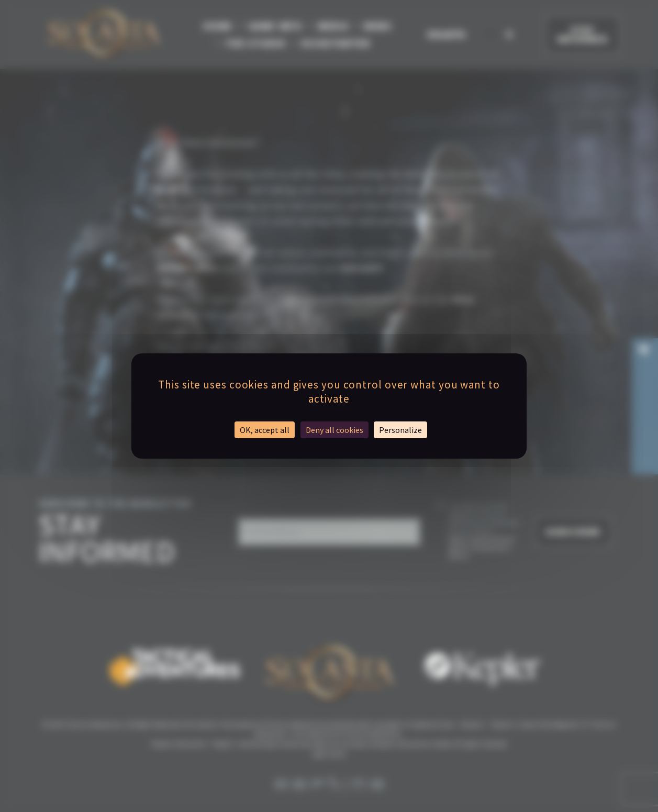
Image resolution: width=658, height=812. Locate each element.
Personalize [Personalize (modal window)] (400, 430)
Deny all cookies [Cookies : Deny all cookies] (334, 430)
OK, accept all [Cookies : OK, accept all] (265, 430)
